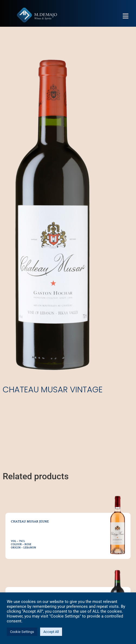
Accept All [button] (51, 632)
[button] (125, 19)
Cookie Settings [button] (22, 632)
